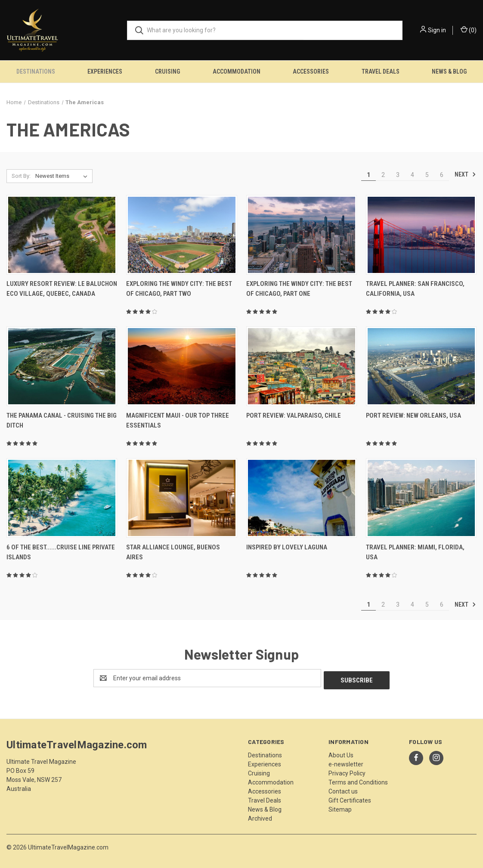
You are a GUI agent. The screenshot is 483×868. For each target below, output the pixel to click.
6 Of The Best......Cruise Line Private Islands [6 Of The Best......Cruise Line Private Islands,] (61, 552)
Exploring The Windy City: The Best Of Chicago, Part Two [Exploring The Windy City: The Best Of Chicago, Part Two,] (179, 289)
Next (465, 174)
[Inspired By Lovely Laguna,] (302, 498)
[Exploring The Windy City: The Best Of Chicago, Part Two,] (181, 235)
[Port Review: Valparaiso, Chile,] (302, 366)
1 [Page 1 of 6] (368, 175)
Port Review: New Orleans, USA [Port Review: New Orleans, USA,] (413, 415)
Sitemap (340, 807)
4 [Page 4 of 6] (412, 175)
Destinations (36, 71)
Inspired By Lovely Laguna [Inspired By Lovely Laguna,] (287, 547)
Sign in (437, 30)
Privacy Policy (347, 771)
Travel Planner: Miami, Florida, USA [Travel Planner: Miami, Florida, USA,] (415, 552)
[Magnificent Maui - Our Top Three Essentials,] (181, 366)
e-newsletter (346, 762)
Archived (260, 816)
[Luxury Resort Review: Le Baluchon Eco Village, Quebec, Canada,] (62, 235)
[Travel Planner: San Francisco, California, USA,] (421, 235)
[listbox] (63, 176)
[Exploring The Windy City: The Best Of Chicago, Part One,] (302, 235)
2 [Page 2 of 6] (383, 175)
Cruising (167, 71)
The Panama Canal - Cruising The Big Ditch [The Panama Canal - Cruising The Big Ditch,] (62, 420)
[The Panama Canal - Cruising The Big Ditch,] (62, 366)
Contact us (343, 789)
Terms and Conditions (358, 780)
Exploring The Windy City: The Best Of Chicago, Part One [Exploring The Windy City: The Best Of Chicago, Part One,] (299, 289)
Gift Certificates (350, 798)
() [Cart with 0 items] (469, 30)
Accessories (311, 71)
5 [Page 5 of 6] (427, 175)
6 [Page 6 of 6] (442, 175)
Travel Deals (381, 71)
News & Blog (265, 807)
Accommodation (237, 71)
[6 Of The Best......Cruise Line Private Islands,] (62, 498)
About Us (341, 753)
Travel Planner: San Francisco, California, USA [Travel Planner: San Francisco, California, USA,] (415, 289)
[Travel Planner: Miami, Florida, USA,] (421, 498)
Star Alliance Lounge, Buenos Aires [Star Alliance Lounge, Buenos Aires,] (173, 552)
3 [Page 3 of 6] (398, 175)
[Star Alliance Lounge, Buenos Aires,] (181, 498)
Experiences (105, 71)
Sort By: (21, 176)
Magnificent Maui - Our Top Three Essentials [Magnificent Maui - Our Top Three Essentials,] (178, 420)
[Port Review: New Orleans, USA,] (421, 366)
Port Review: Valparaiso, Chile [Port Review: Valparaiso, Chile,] (294, 415)
